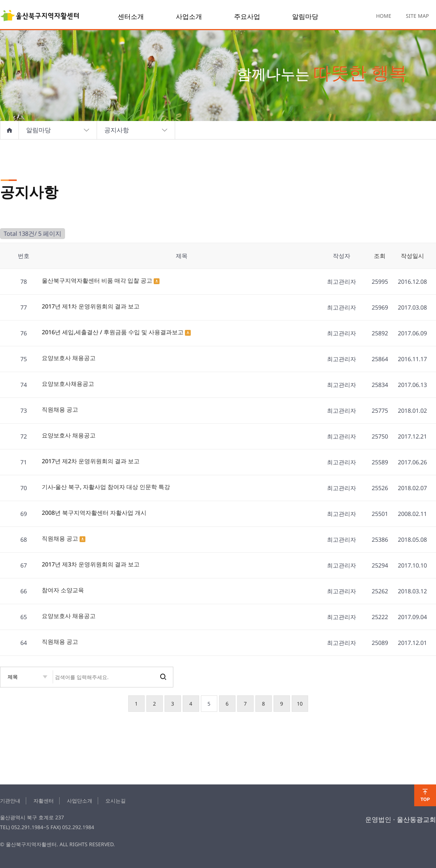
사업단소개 (80, 801)
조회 (380, 256)
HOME (384, 16)
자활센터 (44, 801)
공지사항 (136, 130)
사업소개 (189, 16)
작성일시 (412, 256)
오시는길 (116, 801)
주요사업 (247, 16)
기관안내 (10, 801)
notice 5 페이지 (40, 16)
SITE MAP (417, 16)
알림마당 (305, 16)
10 (300, 704)
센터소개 (131, 16)
